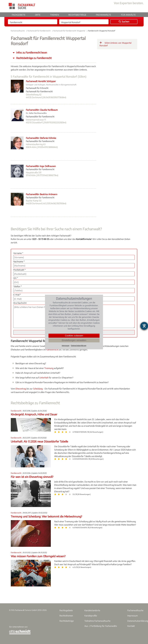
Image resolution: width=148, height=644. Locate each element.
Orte (38, 15)
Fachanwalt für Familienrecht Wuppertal (69, 31)
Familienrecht (52, 350)
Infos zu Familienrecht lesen (31, 53)
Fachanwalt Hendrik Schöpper (41, 81)
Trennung (49, 368)
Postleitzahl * (19, 270)
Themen (55, 15)
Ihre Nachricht (20, 303)
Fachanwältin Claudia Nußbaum (42, 110)
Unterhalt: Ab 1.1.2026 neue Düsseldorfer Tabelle (39, 441)
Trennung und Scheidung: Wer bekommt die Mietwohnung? (46, 516)
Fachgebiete (19, 15)
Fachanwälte (104, 15)
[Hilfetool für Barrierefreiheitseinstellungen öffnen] (144, 326)
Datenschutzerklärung (79, 345)
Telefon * (18, 286)
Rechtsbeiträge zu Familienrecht (34, 58)
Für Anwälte (128, 15)
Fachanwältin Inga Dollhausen (41, 166)
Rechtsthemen (66, 616)
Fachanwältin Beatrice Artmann (42, 194)
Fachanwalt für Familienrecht (39, 31)
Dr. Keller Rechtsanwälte (36, 113)
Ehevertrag (21, 389)
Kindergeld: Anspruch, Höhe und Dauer (34, 414)
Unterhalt (44, 378)
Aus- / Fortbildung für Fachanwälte (101, 626)
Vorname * (18, 253)
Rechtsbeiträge (77, 15)
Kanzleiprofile (91, 616)
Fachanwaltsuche (18, 31)
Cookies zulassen (74, 336)
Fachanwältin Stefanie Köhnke (41, 138)
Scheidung (38, 389)
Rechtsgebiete (66, 610)
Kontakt (131, 626)
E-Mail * (17, 295)
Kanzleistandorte (92, 610)
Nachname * (19, 261)
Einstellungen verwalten (74, 340)
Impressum (133, 616)
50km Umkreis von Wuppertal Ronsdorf (115, 44)
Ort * (16, 278)
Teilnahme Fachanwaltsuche (97, 621)
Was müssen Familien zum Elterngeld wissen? (38, 556)
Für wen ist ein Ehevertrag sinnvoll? (32, 477)
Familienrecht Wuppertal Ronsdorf (102, 31)
